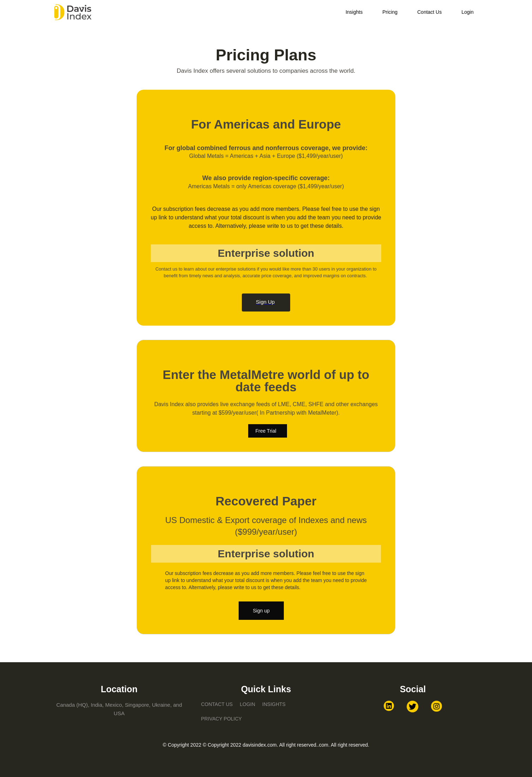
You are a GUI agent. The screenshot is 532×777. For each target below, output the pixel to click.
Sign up (261, 611)
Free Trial (266, 431)
